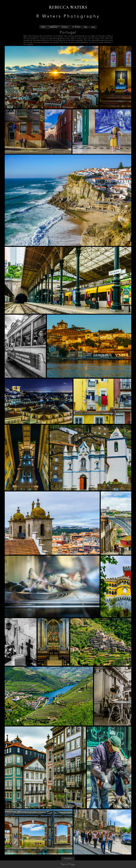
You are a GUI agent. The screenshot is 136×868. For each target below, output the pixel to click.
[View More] (68, 858)
